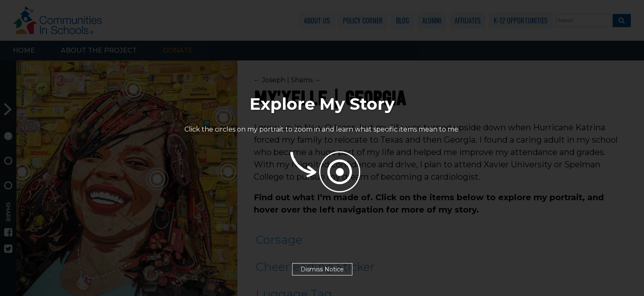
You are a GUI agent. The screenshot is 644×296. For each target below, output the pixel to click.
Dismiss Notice (322, 269)
